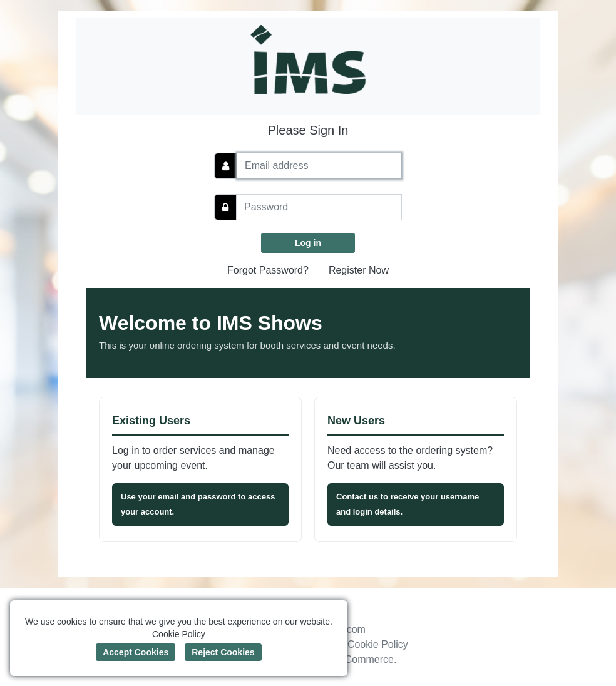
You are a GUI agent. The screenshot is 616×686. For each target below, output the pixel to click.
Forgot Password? (268, 270)
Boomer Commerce (350, 659)
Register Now (359, 270)
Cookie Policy (378, 644)
